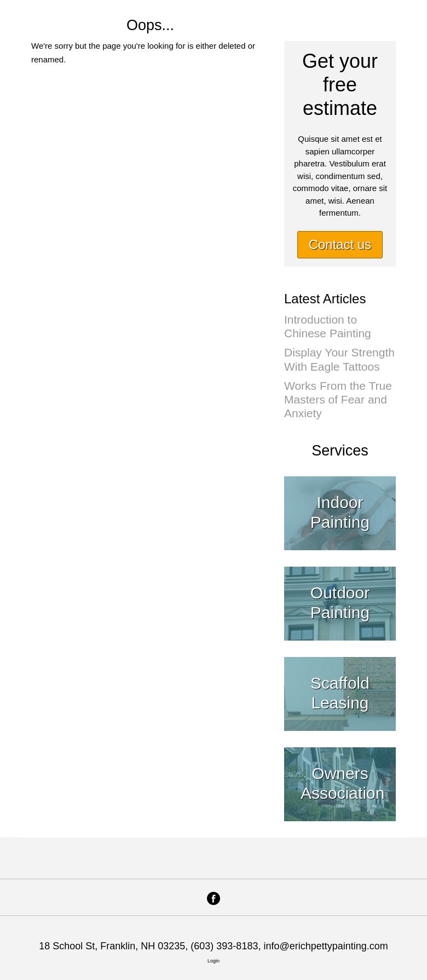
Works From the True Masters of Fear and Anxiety (338, 399)
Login (214, 961)
